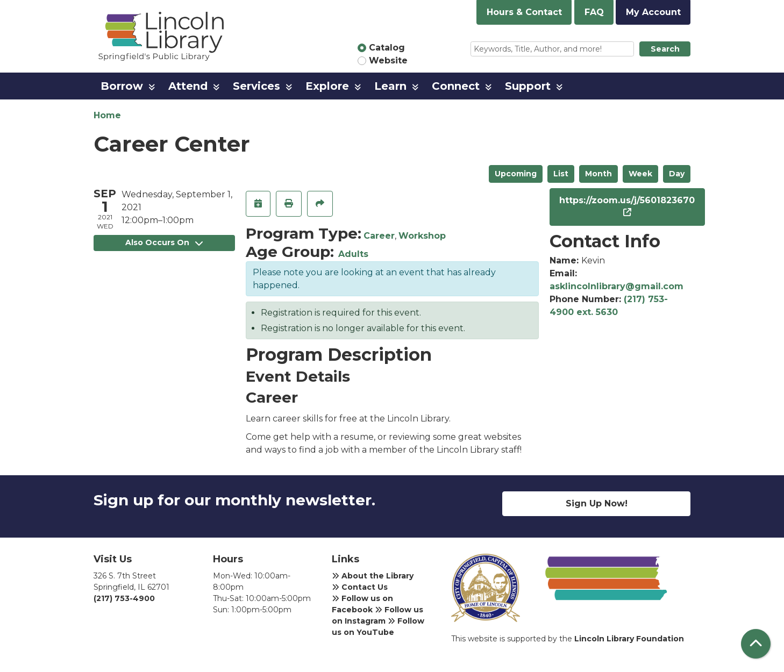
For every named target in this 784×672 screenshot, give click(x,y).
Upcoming (516, 174)
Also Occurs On (164, 242)
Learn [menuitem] (390, 86)
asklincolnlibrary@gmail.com (616, 286)
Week (640, 174)
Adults (353, 254)
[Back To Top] (756, 644)
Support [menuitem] (528, 86)
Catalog (387, 48)
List (561, 174)
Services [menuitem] (256, 86)
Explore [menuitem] (327, 86)
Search (665, 49)
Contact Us (360, 587)
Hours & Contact (524, 12)
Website (388, 60)
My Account (653, 12)
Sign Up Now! (597, 503)
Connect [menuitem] (456, 86)
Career (379, 236)
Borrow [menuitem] (122, 86)
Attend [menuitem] (188, 86)
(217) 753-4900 (124, 598)
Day (677, 174)
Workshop (422, 236)
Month (598, 174)
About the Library (373, 576)
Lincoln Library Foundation (629, 639)
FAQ (594, 12)
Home (107, 115)
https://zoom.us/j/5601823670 (627, 200)
